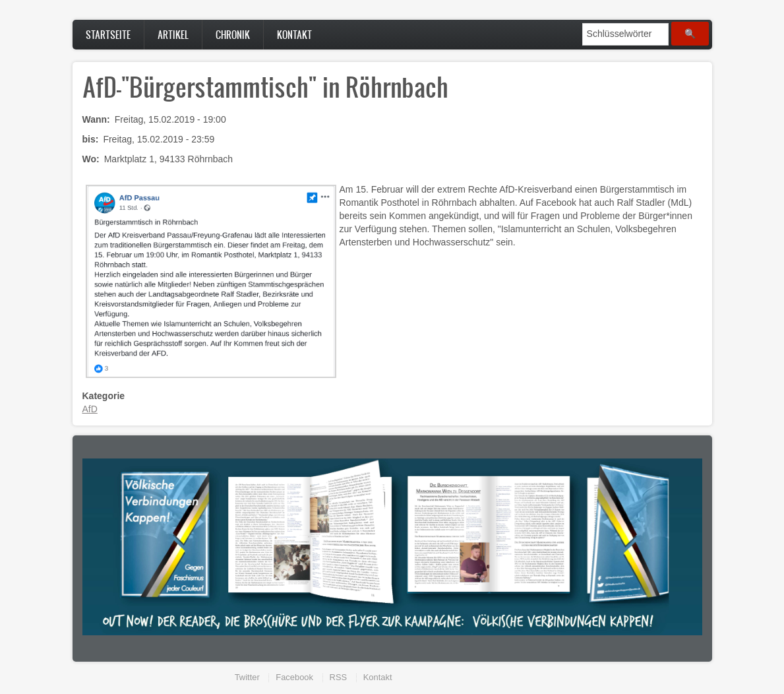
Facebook (294, 677)
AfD (90, 409)
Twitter (247, 677)
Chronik (233, 35)
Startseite (108, 35)
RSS (339, 677)
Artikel (173, 35)
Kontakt (294, 35)
